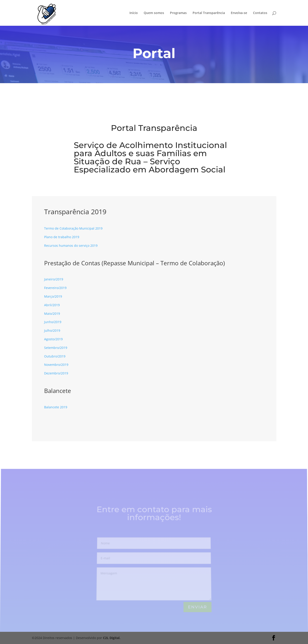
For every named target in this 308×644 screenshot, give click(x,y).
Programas (178, 13)
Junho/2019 (53, 322)
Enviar (198, 607)
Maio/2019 (52, 314)
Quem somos (154, 13)
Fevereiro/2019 (55, 288)
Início (134, 13)
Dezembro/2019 (56, 373)
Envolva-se (239, 13)
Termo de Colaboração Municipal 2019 (73, 228)
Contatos (260, 13)
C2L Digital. (112, 638)
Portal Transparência (209, 13)
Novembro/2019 (56, 365)
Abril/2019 (52, 305)
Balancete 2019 (56, 407)
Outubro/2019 (55, 356)
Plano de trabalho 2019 (62, 237)
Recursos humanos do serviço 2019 (71, 246)
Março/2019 (53, 296)
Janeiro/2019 (54, 279)
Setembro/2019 (56, 348)
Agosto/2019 (53, 339)
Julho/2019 (52, 330)
